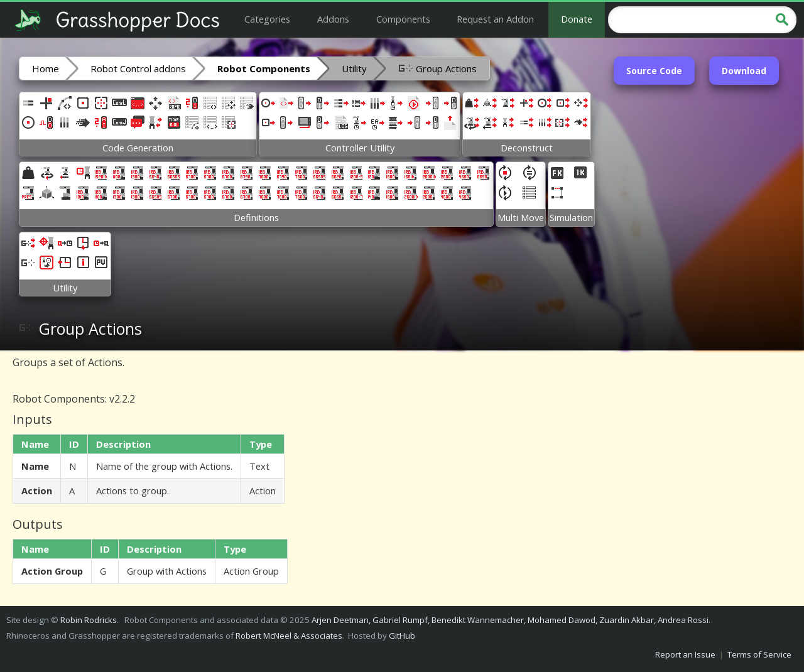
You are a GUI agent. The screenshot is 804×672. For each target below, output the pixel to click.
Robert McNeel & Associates (289, 636)
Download (744, 71)
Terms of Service (759, 654)
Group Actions (437, 68)
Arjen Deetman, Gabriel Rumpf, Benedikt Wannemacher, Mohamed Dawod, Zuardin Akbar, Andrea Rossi (510, 620)
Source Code (654, 71)
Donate (577, 19)
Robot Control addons (138, 68)
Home (46, 68)
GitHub (402, 636)
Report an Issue (685, 654)
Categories (267, 19)
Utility (354, 68)
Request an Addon (495, 19)
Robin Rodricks (89, 620)
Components (403, 19)
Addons (333, 19)
